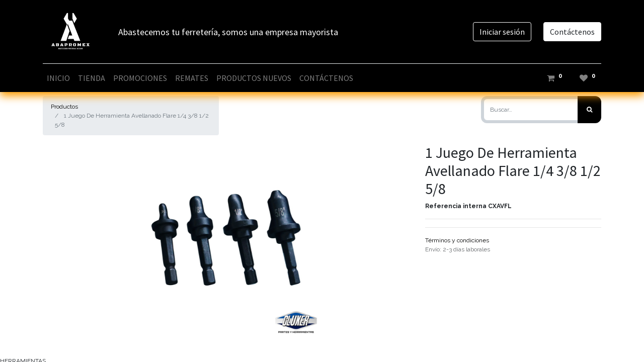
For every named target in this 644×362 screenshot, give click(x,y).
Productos (64, 107)
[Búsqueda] (589, 110)
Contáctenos (572, 32)
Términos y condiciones (457, 240)
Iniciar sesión (502, 32)
